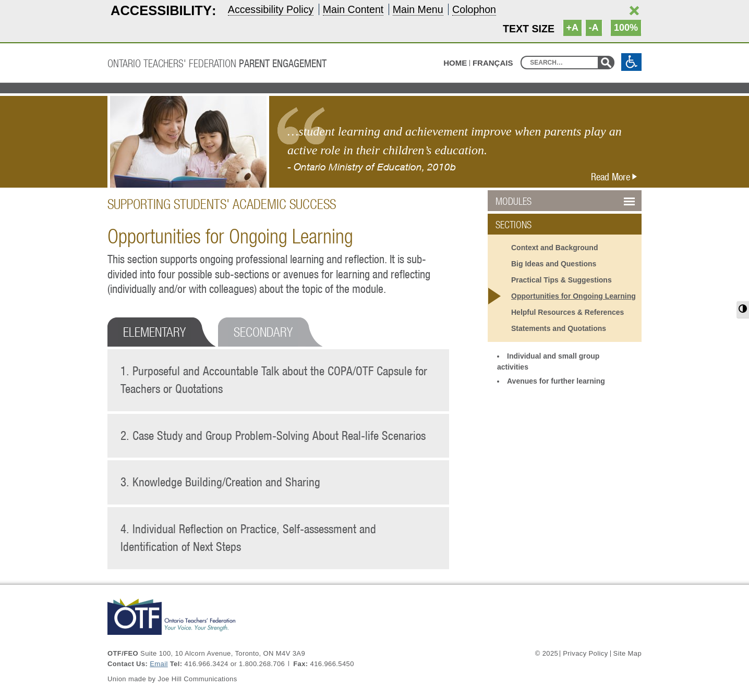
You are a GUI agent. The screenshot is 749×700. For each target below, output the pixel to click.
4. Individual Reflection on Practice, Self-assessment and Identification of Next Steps (248, 538)
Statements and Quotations (559, 328)
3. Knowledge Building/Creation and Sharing (220, 482)
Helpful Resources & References (567, 312)
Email (159, 664)
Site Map (627, 654)
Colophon (474, 9)
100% (626, 28)
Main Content (353, 9)
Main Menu (418, 9)
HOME (455, 63)
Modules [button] (540, 201)
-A (594, 28)
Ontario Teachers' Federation (217, 63)
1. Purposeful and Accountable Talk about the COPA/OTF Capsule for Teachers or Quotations (274, 380)
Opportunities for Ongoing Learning (573, 296)
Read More (616, 176)
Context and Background (554, 248)
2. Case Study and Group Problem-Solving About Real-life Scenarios (273, 435)
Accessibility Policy (271, 9)
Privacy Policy (585, 654)
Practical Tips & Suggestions (561, 280)
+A (573, 28)
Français (493, 63)
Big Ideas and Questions (554, 264)
